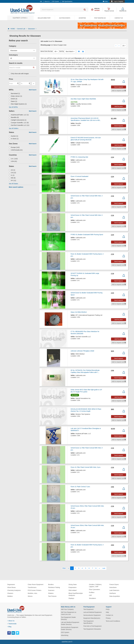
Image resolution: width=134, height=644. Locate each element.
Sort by (62, 51)
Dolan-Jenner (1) (15, 96)
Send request (119, 87)
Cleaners (10, 593)
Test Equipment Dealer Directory (68, 618)
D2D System (65, 632)
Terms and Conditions (113, 621)
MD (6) (12, 178)
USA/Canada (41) (16, 150)
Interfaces (113, 593)
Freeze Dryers (114, 584)
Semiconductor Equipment (92, 615)
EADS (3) (13, 99)
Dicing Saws (73, 584)
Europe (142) (14, 147)
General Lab (22, 29)
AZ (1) (12, 170)
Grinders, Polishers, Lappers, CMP (95, 586)
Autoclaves (113, 587)
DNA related (72, 590)
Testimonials (12, 624)
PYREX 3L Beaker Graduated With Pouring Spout (87, 235)
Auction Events (65, 18)
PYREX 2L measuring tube (79, 157)
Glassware (32, 29)
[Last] (104, 568)
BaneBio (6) (14, 117)
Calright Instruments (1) (18, 120)
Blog (9, 627)
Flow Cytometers (94, 590)
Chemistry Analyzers (14, 590)
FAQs (108, 609)
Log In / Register (119, 1)
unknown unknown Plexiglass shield (82, 351)
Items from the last (47, 51)
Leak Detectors (114, 590)
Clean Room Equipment (36, 584)
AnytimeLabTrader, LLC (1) (19, 115)
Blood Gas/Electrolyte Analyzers (76, 594)
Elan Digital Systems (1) (18, 104)
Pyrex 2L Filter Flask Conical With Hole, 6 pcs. (86, 467)
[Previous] (68, 568)
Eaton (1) (13, 101)
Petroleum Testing (54, 587)
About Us (11, 621)
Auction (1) (14, 136)
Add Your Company (67, 609)
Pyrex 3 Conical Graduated (79, 176)
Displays (71, 598)
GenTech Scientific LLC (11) (19, 125)
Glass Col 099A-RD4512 (79, 312)
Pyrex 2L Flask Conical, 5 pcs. (81, 487)
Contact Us (119, 18)
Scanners (51, 590)
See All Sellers (14, 128)
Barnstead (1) (14, 93)
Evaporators (72, 587)
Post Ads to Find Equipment (92, 626)
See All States (13, 184)
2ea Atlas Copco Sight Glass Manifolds (83, 99)
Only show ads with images (19, 74)
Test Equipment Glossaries (92, 629)
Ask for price (119, 106)
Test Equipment (89, 609)
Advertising (65, 635)
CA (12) (12, 173)
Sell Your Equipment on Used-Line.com (69, 613)
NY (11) (12, 180)
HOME (13, 29)
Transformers (32, 587)
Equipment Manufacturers (92, 618)
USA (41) (13, 161)
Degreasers (11, 584)
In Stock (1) (14, 139)
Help (107, 612)
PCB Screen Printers (34, 590)
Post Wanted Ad (100, 18)
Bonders (51, 584)
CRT (91, 595)
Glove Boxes (11, 587)
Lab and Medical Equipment (93, 612)
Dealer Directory (44, 18)
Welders (10, 596)
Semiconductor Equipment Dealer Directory (70, 628)
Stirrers (30, 596)
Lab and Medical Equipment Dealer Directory (70, 623)
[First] (64, 568)
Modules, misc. (33, 593)
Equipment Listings (20, 18)
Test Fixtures (52, 596)
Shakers (51, 593)
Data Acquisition (115, 596)
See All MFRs (13, 107)
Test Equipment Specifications (89, 622)
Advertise (82, 18)
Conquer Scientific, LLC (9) (19, 123)
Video (105, 1)
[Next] (99, 568)
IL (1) (12, 175)
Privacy (108, 618)
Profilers (92, 592)
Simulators (92, 598)
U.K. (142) (13, 159)
